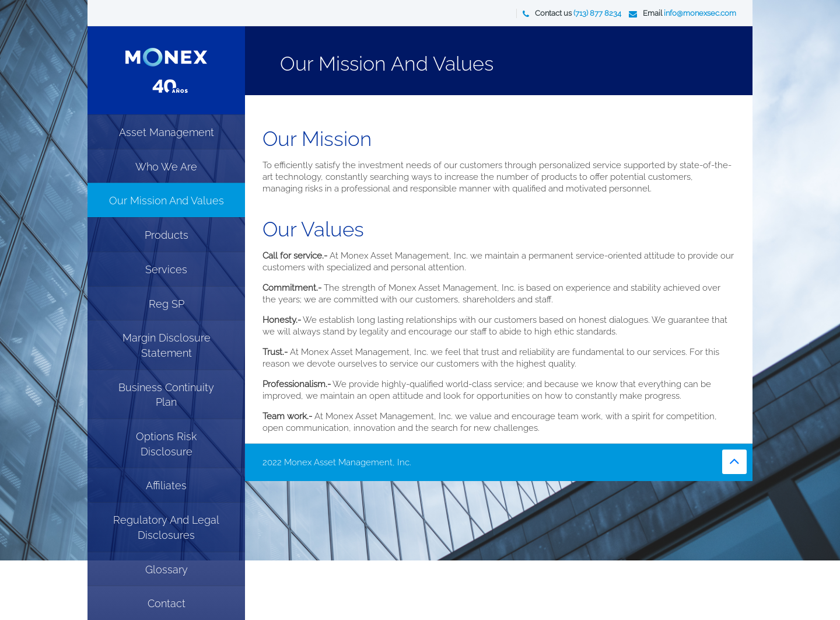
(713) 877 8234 (597, 13)
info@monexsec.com (700, 13)
